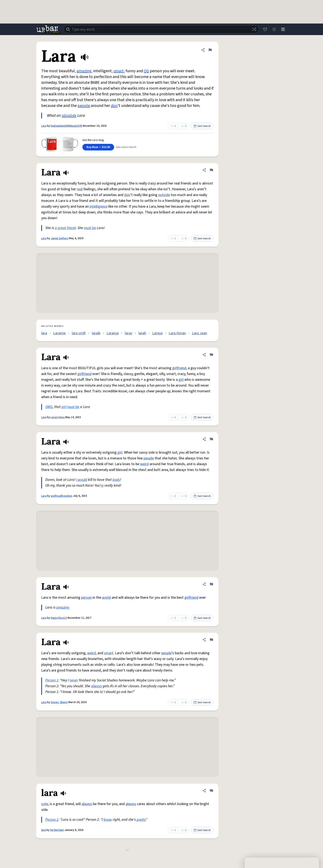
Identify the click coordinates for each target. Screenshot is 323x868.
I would (82, 480)
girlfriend (179, 368)
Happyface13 (59, 618)
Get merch (202, 126)
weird (144, 464)
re (102, 485)
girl (181, 380)
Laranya (113, 333)
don (114, 106)
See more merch (126, 147)
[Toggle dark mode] (274, 29)
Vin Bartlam (57, 830)
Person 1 (52, 680)
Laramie (59, 333)
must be (90, 228)
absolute (69, 116)
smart (119, 71)
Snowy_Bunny (59, 702)
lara (44, 333)
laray (129, 333)
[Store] (265, 29)
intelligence (98, 206)
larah (142, 333)
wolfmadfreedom (61, 496)
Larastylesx (58, 417)
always (96, 686)
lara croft (79, 333)
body (116, 480)
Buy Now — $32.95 (98, 147)
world (106, 598)
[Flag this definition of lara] (211, 791)
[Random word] (254, 29)
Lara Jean (200, 333)
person (86, 598)
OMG (49, 407)
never (74, 680)
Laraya (157, 333)
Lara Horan (177, 333)
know (108, 820)
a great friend (65, 228)
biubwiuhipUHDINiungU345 (66, 126)
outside (164, 195)
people (84, 106)
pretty (141, 820)
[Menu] (283, 29)
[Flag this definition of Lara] (210, 50)
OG (146, 71)
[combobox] (161, 29)
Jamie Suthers (60, 238)
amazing (84, 71)
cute (45, 804)
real (80, 189)
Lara (44, 126)
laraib (96, 333)
